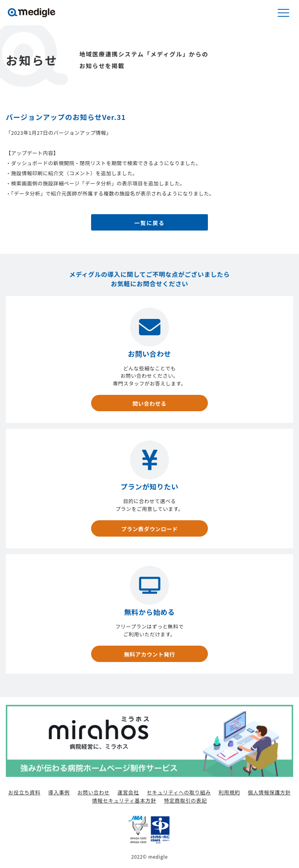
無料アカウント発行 (149, 654)
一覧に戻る (149, 223)
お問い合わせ (94, 792)
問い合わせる (149, 403)
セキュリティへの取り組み (179, 792)
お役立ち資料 (24, 792)
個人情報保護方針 (269, 792)
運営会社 (128, 792)
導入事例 (59, 792)
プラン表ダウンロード (149, 529)
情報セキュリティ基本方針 (124, 800)
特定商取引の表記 (185, 800)
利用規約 (229, 792)
